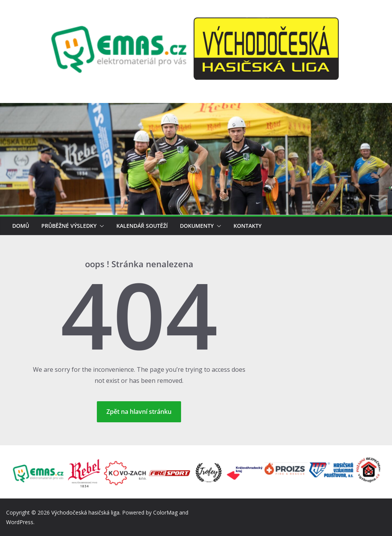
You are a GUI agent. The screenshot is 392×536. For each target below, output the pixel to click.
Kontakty (247, 226)
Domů (21, 226)
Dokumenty (197, 226)
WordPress (20, 522)
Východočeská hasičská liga (85, 512)
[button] (100, 226)
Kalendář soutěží (142, 226)
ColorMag (165, 512)
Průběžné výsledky (69, 226)
